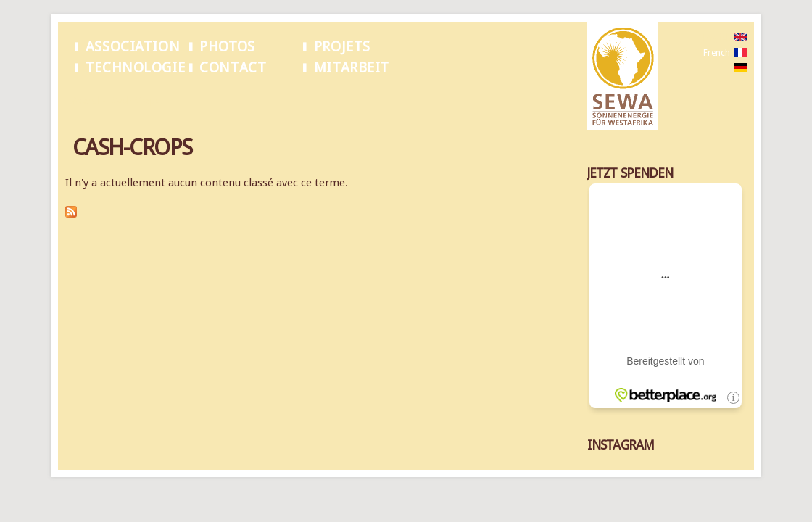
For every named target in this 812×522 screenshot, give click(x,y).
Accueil (86, 101)
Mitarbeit (352, 68)
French (717, 53)
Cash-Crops (136, 101)
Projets (342, 47)
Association (133, 47)
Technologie (135, 68)
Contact (233, 68)
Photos (227, 47)
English (717, 38)
